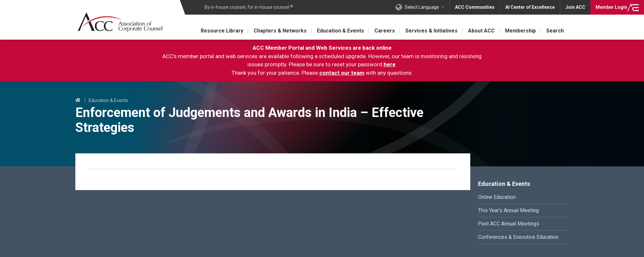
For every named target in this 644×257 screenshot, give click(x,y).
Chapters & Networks (280, 31)
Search (555, 31)
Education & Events (341, 31)
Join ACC (575, 7)
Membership (520, 31)
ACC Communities (475, 7)
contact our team (342, 73)
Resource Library (222, 31)
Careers (385, 31)
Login (611, 7)
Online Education (497, 197)
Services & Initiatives (431, 31)
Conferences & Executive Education (518, 237)
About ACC (481, 31)
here (390, 64)
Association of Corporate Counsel (120, 22)
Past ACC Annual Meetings (509, 224)
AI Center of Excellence (530, 7)
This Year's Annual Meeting (508, 210)
